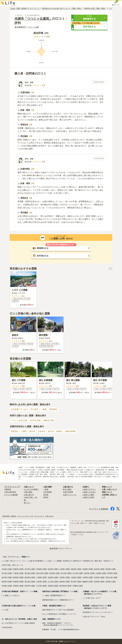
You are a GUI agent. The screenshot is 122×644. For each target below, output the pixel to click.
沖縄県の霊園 (78, 586)
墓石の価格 (67, 489)
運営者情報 (6, 516)
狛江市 (51, 431)
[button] (89, 18)
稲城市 (59, 431)
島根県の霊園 (18, 582)
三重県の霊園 (41, 577)
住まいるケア (96, 598)
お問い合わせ (49, 516)
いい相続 (46, 595)
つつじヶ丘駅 (33, 27)
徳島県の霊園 (64, 582)
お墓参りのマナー (89, 489)
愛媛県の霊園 (87, 582)
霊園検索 (8, 489)
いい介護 (86, 598)
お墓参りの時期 (88, 497)
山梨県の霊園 (101, 573)
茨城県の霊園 (87, 569)
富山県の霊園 (66, 573)
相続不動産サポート (50, 610)
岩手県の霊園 (30, 569)
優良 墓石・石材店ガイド (104, 561)
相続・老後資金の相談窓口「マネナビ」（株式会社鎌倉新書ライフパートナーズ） (58, 624)
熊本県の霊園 (30, 586)
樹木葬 (46, 495)
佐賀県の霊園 (7, 586)
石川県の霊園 (78, 573)
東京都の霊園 (30, 573)
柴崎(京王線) (49, 420)
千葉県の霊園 (18, 573)
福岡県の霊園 (111, 582)
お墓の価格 (28, 492)
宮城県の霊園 (41, 569)
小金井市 (42, 431)
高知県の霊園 (99, 582)
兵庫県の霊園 (87, 577)
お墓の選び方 (29, 495)
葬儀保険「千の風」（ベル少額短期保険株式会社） (61, 629)
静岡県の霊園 (18, 577)
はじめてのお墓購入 (31, 489)
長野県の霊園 (112, 573)
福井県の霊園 (89, 573)
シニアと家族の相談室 (27, 623)
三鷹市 (24, 431)
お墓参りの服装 (88, 495)
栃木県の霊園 (99, 569)
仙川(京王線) (35, 420)
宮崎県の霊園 (53, 586)
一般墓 (44, 409)
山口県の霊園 (53, 582)
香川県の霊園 (76, 582)
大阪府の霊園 (76, 577)
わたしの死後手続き (50, 614)
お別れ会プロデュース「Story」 (95, 617)
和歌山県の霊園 (111, 577)
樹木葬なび (67, 561)
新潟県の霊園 (54, 573)
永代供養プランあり (19, 409)
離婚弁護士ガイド (67, 600)
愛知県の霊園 (30, 577)
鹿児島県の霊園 (65, 586)
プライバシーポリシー (25, 516)
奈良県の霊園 (99, 577)
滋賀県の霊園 (53, 577)
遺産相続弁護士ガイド (51, 600)
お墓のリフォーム (70, 495)
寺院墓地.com (88, 561)
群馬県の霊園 (111, 569)
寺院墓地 (53, 409)
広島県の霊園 (41, 582)
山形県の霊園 (64, 569)
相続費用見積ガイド (58, 595)
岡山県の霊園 (30, 582)
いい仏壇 (5, 610)
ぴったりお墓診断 (11, 495)
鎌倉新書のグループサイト (61, 549)
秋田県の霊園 (53, 569)
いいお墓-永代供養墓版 (34, 561)
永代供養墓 (48, 492)
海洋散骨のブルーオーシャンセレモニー (98, 612)
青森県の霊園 (18, 569)
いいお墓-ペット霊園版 (53, 561)
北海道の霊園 (7, 569)
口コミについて (39, 516)
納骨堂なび (77, 561)
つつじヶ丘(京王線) (19, 420)
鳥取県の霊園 (7, 582)
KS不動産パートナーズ (67, 614)
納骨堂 (46, 497)
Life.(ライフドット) (17, 561)
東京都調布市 (20, 27)
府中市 (32, 431)
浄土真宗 (34, 409)
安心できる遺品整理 (66, 610)
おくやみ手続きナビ (9, 623)
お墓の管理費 (68, 492)
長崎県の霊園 (18, 586)
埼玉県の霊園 (7, 573)
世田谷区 (15, 431)
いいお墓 (5, 561)
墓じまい (27, 503)
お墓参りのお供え (89, 492)
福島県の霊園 (76, 569)
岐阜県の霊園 (7, 577)
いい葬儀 (5, 595)
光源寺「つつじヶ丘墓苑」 (33, 19)
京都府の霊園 (64, 577)
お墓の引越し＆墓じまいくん (12, 565)
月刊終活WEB (7, 627)
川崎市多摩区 (70, 431)
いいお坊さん (15, 595)
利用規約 (13, 516)
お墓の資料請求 (10, 492)
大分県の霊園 (41, 586)
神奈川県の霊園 (42, 573)
